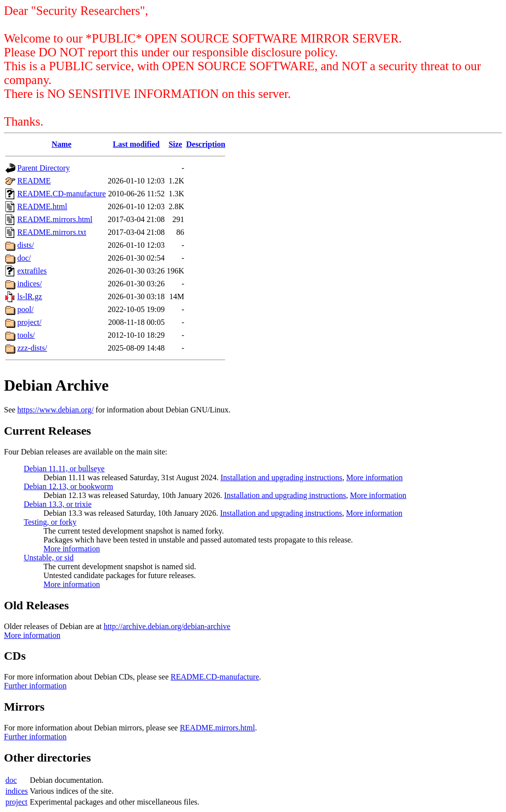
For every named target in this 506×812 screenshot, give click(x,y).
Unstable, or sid (49, 558)
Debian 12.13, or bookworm (68, 486)
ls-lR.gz (30, 296)
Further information (35, 686)
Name (62, 144)
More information (375, 477)
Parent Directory (43, 168)
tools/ (26, 335)
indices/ (30, 284)
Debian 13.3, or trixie (58, 504)
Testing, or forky (50, 522)
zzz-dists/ (32, 348)
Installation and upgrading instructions (281, 477)
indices (17, 791)
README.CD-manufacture (62, 194)
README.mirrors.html (55, 219)
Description (206, 144)
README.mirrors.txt (52, 232)
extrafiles (32, 271)
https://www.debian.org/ (55, 410)
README (34, 181)
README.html (42, 206)
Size (175, 144)
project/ (29, 322)
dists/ (26, 245)
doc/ (24, 258)
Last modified (136, 144)
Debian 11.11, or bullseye (64, 469)
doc (11, 780)
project (16, 802)
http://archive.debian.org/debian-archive (167, 626)
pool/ (25, 309)
